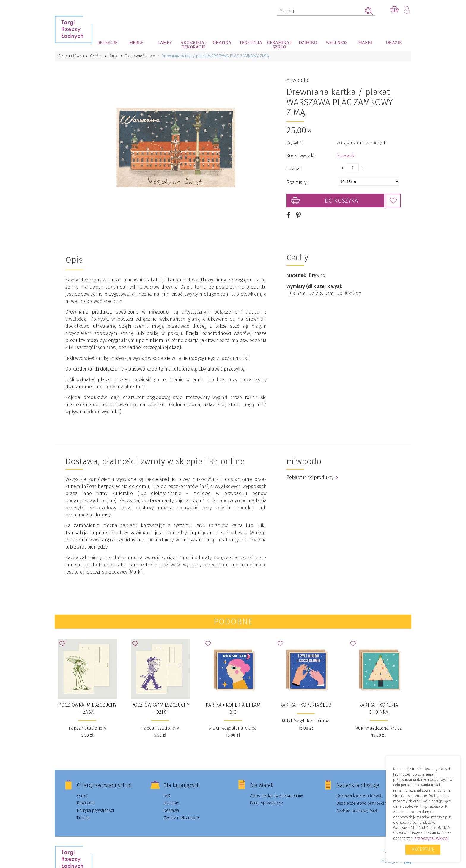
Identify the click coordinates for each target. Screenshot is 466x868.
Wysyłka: (295, 143)
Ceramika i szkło (279, 45)
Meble (136, 43)
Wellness (337, 43)
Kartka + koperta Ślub (306, 705)
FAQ (167, 795)
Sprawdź (346, 156)
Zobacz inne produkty (312, 477)
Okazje (394, 43)
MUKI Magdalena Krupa (233, 728)
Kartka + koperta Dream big (233, 708)
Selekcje (108, 43)
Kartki (114, 56)
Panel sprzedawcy (266, 803)
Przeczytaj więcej (431, 838)
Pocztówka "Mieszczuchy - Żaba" (88, 708)
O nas (82, 795)
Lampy (165, 43)
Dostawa (171, 810)
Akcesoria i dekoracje (193, 45)
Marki (365, 43)
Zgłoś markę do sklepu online (277, 795)
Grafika (222, 43)
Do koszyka (341, 201)
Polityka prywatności (95, 810)
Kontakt (83, 818)
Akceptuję (423, 849)
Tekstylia (251, 43)
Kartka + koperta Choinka (378, 708)
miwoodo (297, 80)
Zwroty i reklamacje (181, 818)
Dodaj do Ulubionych (393, 201)
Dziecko (308, 43)
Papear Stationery (87, 728)
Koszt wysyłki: (301, 156)
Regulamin (86, 803)
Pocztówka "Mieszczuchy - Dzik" (160, 708)
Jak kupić (171, 803)
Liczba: (294, 169)
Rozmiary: (297, 182)
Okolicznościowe (140, 56)
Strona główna (71, 56)
